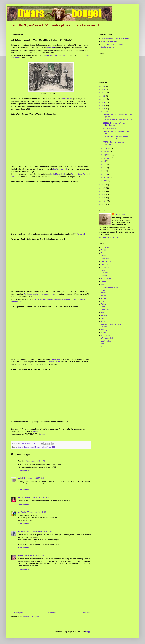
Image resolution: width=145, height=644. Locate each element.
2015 (104, 191)
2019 (104, 106)
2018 (104, 109)
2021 (104, 99)
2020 (104, 102)
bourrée (51, 47)
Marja (43, 434)
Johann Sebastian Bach (52, 55)
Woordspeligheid (107, 338)
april (105, 171)
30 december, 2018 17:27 (42, 531)
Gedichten (105, 259)
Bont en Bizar (106, 247)
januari (106, 181)
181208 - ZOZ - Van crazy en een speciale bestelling (116, 138)
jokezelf (21, 555)
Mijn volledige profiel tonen (109, 237)
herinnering (105, 267)
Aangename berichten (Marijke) (113, 44)
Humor (104, 270)
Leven (32, 447)
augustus (107, 158)
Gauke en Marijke (108, 47)
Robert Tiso (56, 359)
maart (106, 174)
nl (55, 47)
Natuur (104, 293)
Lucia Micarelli (56, 174)
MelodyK (21, 478)
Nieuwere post (17, 613)
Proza (103, 301)
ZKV (103, 344)
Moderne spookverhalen (110, 287)
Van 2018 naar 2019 (111, 128)
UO (102, 318)
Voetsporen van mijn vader (111, 324)
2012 (104, 201)
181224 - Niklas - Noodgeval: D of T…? (118, 120)
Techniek (104, 315)
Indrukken (105, 273)
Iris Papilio (22, 512)
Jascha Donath (24, 497)
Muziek (43, 447)
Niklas (103, 296)
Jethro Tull (65, 99)
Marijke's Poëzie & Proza (110, 41)
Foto (103, 253)
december (108, 112)
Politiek (104, 298)
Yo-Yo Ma (78, 234)
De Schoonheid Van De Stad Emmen (115, 39)
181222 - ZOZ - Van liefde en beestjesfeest (114, 124)
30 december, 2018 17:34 (34, 555)
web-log (104, 330)
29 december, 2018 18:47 (40, 497)
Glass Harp (53, 362)
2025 (104, 86)
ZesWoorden (106, 341)
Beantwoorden (23, 470)
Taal (103, 313)
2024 (104, 89)
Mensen (37, 447)
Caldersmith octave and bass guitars (39, 294)
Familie (104, 250)
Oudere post (85, 613)
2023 (104, 93)
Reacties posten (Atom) (31, 617)
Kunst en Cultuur (23, 447)
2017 (104, 185)
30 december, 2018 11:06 (37, 512)
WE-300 (104, 327)
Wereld (49, 447)
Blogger (88, 632)
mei (105, 168)
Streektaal (105, 310)
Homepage (52, 613)
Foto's (103, 256)
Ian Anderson (59, 169)
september (108, 155)
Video (103, 321)
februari (107, 177)
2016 (104, 188)
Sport (103, 307)
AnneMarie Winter (25, 531)
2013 (104, 198)
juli (105, 161)
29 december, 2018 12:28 (35, 461)
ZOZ (53, 447)
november (108, 148)
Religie (104, 304)
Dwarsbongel (120, 214)
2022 (104, 96)
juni (105, 165)
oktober (107, 151)
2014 (104, 195)
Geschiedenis (106, 262)
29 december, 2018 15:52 (35, 478)
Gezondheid (106, 264)
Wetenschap (106, 335)
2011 (104, 204)
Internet (104, 276)
